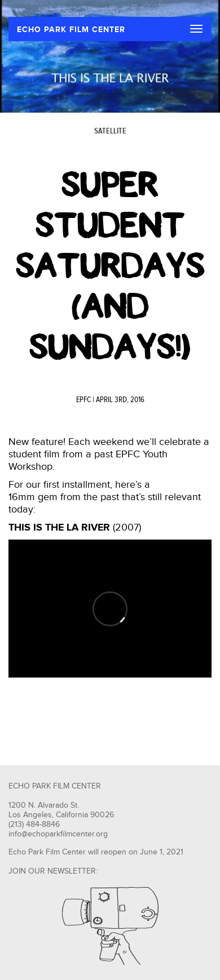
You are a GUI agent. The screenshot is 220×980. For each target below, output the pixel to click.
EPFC (83, 400)
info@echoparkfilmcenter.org (58, 834)
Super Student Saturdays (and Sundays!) (110, 266)
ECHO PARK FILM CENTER (71, 30)
